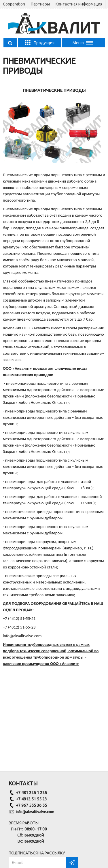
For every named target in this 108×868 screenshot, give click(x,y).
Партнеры (40, 4)
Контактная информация (79, 4)
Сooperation (14, 4)
